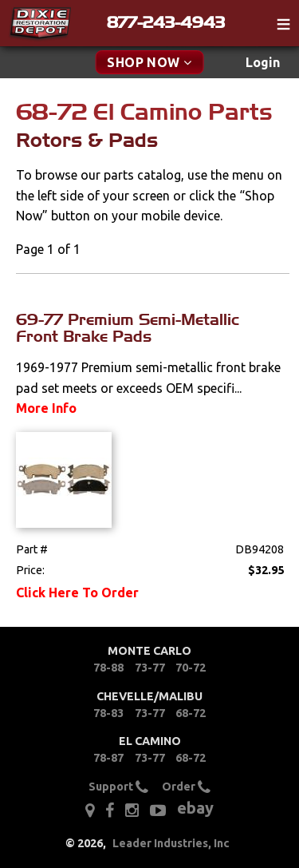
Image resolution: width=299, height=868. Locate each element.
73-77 (150, 668)
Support (118, 787)
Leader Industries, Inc (171, 843)
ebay (195, 808)
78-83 (108, 713)
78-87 (108, 758)
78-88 (108, 668)
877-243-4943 (166, 22)
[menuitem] (263, 63)
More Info (46, 408)
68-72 (191, 713)
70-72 (191, 668)
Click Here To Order (77, 593)
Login (263, 62)
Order (186, 787)
